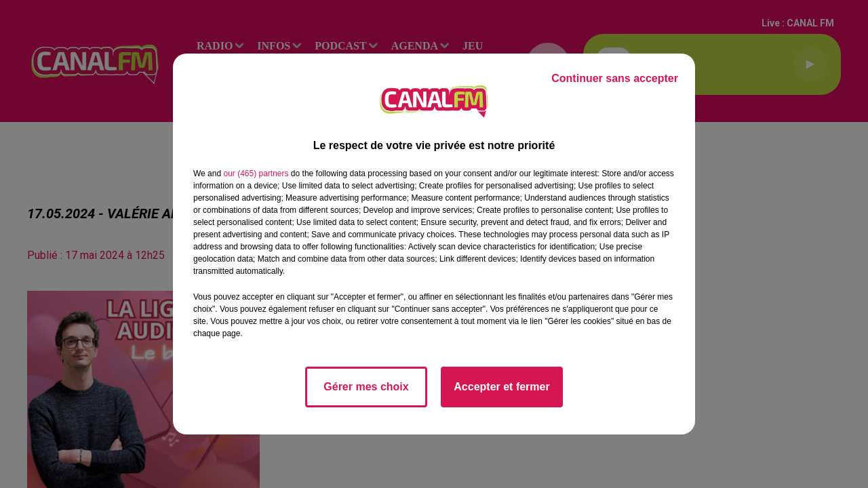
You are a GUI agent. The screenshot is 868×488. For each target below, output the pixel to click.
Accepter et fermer (501, 387)
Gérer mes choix (366, 387)
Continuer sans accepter (615, 78)
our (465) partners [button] (256, 174)
